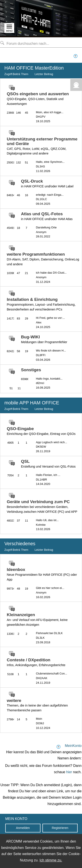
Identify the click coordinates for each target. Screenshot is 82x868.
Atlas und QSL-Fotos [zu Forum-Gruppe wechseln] (47, 216)
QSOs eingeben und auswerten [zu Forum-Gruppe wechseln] (38, 99)
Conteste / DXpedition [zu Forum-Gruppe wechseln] (36, 662)
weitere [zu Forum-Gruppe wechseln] (37, 705)
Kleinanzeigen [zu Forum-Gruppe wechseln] (37, 619)
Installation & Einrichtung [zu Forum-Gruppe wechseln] (41, 304)
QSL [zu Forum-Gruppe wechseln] (48, 464)
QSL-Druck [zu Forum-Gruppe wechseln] (47, 183)
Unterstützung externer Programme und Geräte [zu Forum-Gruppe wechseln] (42, 146)
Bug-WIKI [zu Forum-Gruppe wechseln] (44, 339)
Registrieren (60, 828)
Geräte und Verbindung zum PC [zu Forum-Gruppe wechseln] (42, 506)
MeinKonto (73, 746)
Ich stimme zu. (51, 860)
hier (69, 772)
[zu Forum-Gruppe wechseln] (11, 88)
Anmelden (23, 828)
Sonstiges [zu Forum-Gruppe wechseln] (31, 370)
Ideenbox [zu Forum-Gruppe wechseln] (42, 574)
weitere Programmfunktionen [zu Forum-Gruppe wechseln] (43, 259)
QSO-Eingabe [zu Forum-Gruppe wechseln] (41, 431)
